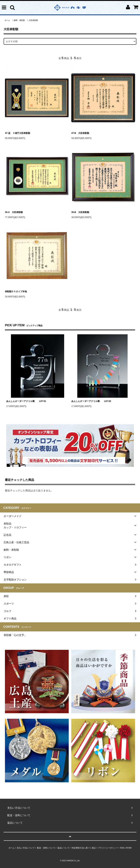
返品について (63, 848)
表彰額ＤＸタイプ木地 (16, 292)
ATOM (129, 848)
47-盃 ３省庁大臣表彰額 (17, 133)
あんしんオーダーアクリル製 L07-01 (26, 401)
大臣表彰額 (33, 20)
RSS (122, 848)
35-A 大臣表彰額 (14, 212)
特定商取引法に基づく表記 (84, 848)
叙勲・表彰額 (19, 20)
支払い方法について (26, 848)
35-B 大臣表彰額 (80, 212)
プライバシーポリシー (108, 848)
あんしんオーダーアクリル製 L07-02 (91, 401)
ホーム (7, 20)
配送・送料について (46, 848)
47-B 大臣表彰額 (80, 133)
